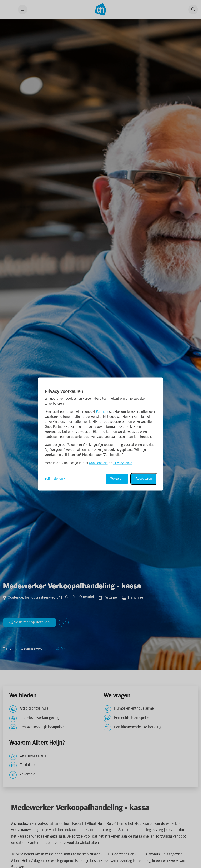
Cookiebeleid (98, 463)
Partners (102, 412)
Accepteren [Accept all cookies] (144, 479)
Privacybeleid (123, 463)
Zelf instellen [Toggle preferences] (54, 479)
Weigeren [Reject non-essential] (117, 479)
